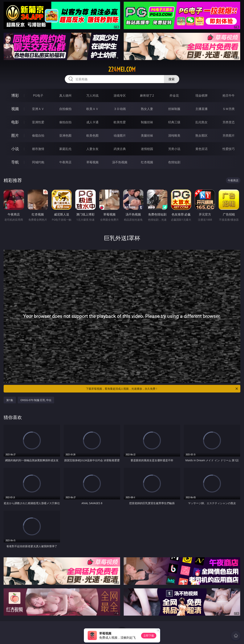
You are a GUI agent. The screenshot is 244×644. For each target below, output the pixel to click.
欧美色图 (92, 135)
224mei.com (122, 69)
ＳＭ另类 (229, 109)
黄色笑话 (201, 149)
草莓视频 (92, 162)
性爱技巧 (229, 149)
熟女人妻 (147, 109)
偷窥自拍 (38, 135)
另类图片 (229, 135)
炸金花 (174, 95)
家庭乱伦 (65, 149)
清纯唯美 (174, 135)
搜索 (172, 79)
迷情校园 (147, 149)
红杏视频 (147, 162)
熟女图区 (201, 135)
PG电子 (38, 95)
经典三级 (174, 122)
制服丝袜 (147, 122)
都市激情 (38, 149)
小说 (15, 149)
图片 (15, 135)
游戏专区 (120, 95)
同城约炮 (38, 162)
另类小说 (174, 149)
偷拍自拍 (65, 122)
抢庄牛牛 (229, 95)
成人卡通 (92, 122)
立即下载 (149, 636)
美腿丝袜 (147, 135)
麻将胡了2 (147, 95)
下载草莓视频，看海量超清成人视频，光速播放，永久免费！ (162, 389)
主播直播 (201, 109)
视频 (15, 109)
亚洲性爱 (38, 122)
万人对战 (92, 95)
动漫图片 (120, 135)
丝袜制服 (174, 109)
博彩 (15, 95)
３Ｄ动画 (120, 109)
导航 (15, 162)
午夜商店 (65, 162)
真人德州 (65, 95)
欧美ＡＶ (92, 109)
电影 (15, 122)
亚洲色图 (65, 135)
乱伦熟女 (201, 122)
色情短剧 (174, 162)
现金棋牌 (201, 95)
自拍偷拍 (65, 109)
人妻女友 (92, 149)
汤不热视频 (120, 162)
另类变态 (229, 122)
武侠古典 (120, 149)
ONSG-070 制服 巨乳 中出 (36, 400)
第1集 (10, 400)
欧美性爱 (120, 122)
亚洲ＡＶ (38, 109)
